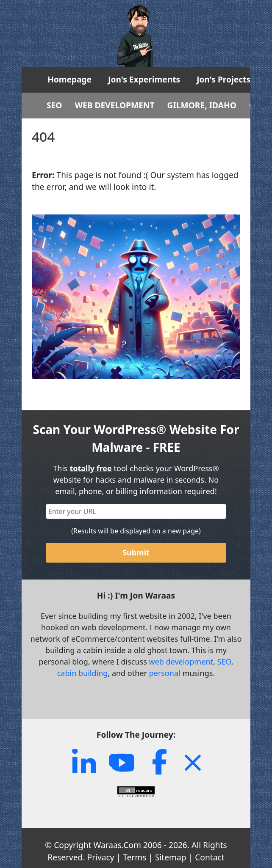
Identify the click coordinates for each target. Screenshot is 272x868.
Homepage (69, 79)
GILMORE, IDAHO (202, 105)
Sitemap (171, 857)
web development (181, 662)
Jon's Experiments (144, 79)
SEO (54, 105)
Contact (210, 857)
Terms (135, 857)
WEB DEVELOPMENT (115, 105)
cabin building (83, 673)
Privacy (101, 857)
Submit (136, 552)
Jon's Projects (223, 79)
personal (165, 673)
